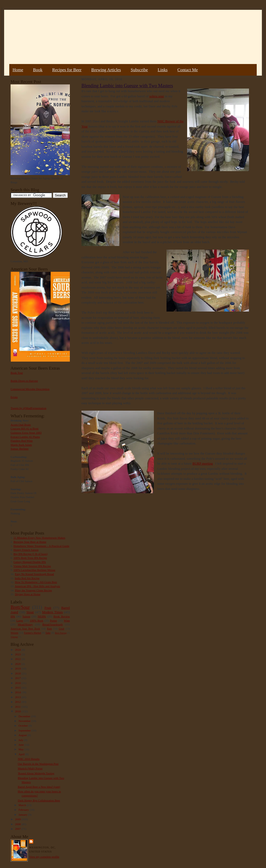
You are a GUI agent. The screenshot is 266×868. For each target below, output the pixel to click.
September (25, 730)
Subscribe (139, 70)
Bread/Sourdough (52, 624)
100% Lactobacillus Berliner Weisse (34, 570)
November (25, 721)
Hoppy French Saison (26, 550)
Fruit (48, 608)
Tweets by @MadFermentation (28, 408)
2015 (18, 688)
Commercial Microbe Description (30, 389)
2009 (18, 819)
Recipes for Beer (67, 70)
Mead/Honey (25, 624)
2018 (18, 673)
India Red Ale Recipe (27, 578)
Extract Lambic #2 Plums (25, 437)
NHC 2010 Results (29, 759)
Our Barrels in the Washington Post (38, 764)
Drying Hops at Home (28, 594)
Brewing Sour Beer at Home (30, 542)
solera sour (157, 96)
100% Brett (37, 620)
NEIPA (42, 616)
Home (18, 70)
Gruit (61, 629)
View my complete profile (44, 857)
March (23, 805)
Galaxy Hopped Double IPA (30, 562)
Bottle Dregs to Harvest (24, 381)
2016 (18, 683)
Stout (30, 612)
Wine (67, 620)
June (22, 745)
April (22, 754)
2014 (18, 692)
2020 (18, 664)
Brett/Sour (20, 607)
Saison (26, 616)
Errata (14, 397)
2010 (18, 711)
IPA (13, 616)
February (24, 810)
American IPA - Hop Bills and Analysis (37, 586)
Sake (48, 633)
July (21, 740)
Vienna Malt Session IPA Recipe (32, 566)
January (23, 815)
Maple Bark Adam (21, 445)
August (23, 735)
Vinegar (14, 637)
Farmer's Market (32, 633)
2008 (18, 824)
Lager (20, 620)
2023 (18, 654)
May (22, 749)
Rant (49, 629)
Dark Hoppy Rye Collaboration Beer (39, 800)
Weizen (14, 633)
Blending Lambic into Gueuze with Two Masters (127, 86)
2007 (18, 829)
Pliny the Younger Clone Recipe (34, 590)
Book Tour (17, 373)
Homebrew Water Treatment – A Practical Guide (41, 546)
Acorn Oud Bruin (21, 425)
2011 (18, 707)
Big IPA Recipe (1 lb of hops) (30, 554)
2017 (18, 678)
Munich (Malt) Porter (30, 768)
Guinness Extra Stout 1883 (26, 433)
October (24, 726)
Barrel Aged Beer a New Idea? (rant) (39, 787)
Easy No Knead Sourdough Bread (34, 574)
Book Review (62, 616)
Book (38, 70)
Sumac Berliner (20, 449)
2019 (18, 668)
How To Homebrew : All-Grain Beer (36, 582)
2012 (18, 702)
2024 (18, 650)
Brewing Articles (106, 70)
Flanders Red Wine (22, 441)
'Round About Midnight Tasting (36, 773)
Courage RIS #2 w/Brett (24, 428)
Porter (53, 620)
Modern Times (52, 612)
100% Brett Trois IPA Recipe (30, 558)
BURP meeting (203, 463)
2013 (18, 697)
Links (163, 70)
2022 (18, 659)
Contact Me (188, 70)
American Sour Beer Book (25, 629)
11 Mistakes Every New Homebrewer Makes (39, 538)
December (25, 716)
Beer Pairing (61, 633)
